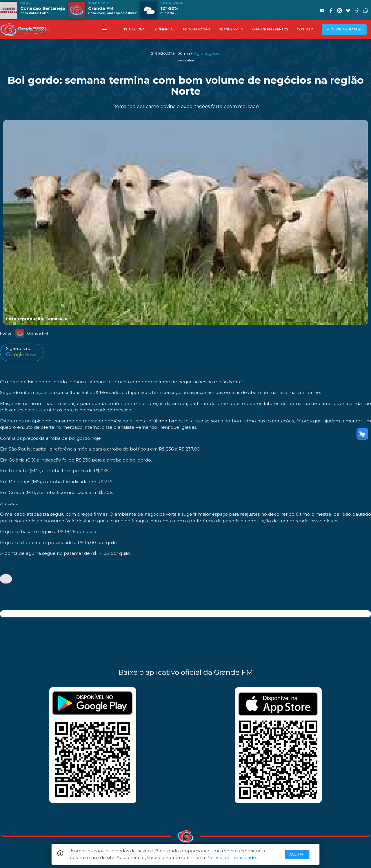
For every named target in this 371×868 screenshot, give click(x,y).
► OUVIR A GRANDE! (344, 29)
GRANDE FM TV (231, 29)
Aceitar (297, 854)
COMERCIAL (165, 29)
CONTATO (305, 29)
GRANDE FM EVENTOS (270, 29)
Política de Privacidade (231, 857)
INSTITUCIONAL (134, 29)
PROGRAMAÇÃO (197, 29)
